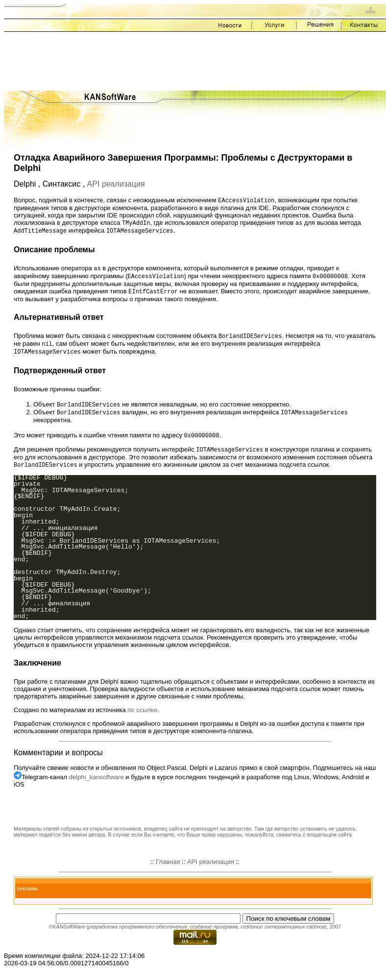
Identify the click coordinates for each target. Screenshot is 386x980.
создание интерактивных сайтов (283, 933)
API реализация (116, 184)
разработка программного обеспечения (138, 933)
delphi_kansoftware (96, 784)
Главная (168, 869)
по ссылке (142, 717)
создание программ (214, 933)
